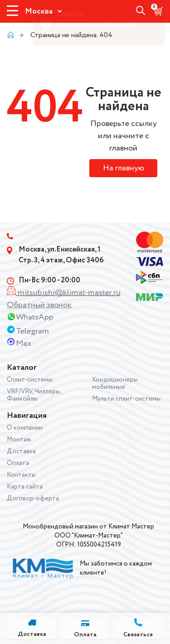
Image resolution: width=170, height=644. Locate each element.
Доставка (21, 451)
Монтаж (19, 440)
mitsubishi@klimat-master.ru (69, 293)
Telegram (32, 331)
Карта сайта (25, 487)
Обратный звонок (39, 305)
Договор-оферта (33, 499)
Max (24, 344)
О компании (25, 428)
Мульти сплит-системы (126, 399)
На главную (124, 168)
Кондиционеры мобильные (115, 383)
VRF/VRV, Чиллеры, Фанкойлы (34, 395)
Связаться (138, 635)
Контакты (21, 475)
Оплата (18, 463)
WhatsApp (35, 317)
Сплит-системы (30, 380)
